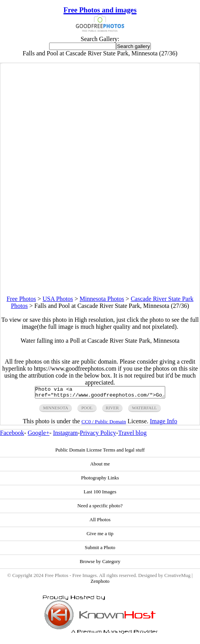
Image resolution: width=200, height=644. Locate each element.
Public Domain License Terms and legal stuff (100, 452)
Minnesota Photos (102, 299)
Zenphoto (100, 584)
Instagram (65, 435)
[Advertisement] (100, 241)
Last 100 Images (100, 494)
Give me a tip (100, 536)
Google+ (39, 435)
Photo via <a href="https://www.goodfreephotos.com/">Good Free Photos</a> (100, 393)
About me (100, 466)
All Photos (100, 522)
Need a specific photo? (100, 508)
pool (87, 410)
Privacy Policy (98, 435)
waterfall (144, 410)
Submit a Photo (100, 550)
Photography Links (100, 480)
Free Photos (21, 299)
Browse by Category (100, 564)
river (113, 410)
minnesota (56, 410)
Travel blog (132, 435)
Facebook (12, 435)
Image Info (163, 423)
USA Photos (58, 299)
